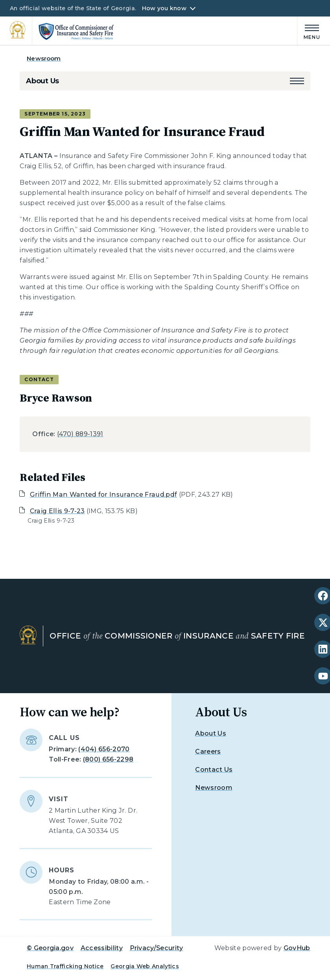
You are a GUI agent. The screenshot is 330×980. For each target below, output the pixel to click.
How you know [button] (164, 8)
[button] (297, 81)
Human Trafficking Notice (65, 966)
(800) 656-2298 (108, 759)
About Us (42, 81)
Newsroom (44, 58)
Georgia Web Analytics (145, 966)
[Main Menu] (309, 31)
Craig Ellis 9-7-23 (57, 511)
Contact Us (214, 770)
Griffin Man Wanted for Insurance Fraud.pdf (103, 495)
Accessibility (102, 948)
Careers (208, 752)
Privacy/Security (157, 948)
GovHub (297, 948)
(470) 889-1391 (80, 434)
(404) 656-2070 (104, 749)
